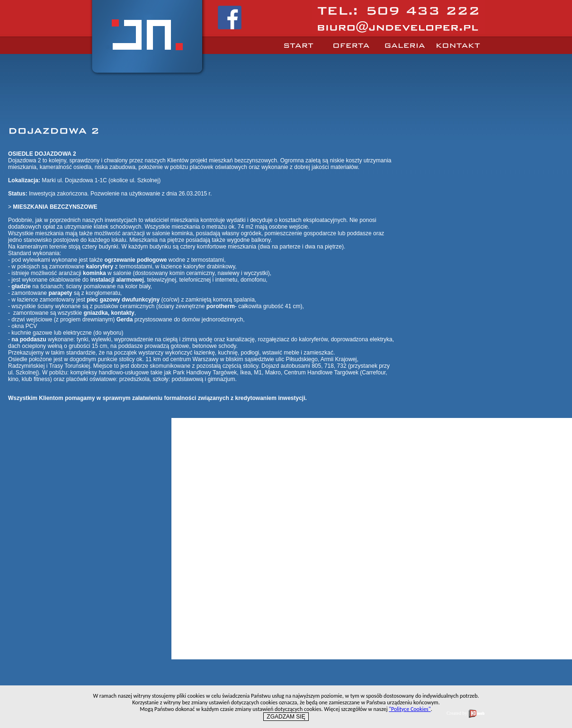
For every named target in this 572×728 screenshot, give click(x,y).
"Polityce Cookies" (410, 709)
